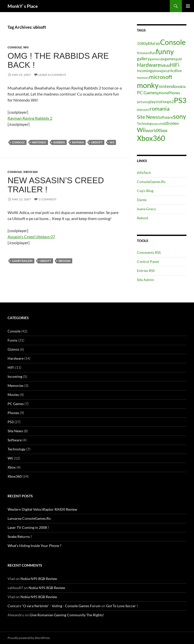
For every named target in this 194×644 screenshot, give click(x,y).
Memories (16, 386)
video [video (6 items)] (174, 123)
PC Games (16, 404)
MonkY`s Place (23, 6)
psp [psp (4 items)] (139, 109)
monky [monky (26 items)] (148, 85)
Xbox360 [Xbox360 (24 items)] (151, 138)
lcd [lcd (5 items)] (173, 71)
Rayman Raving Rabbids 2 (30, 118)
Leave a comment (52, 75)
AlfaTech (144, 173)
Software (15, 440)
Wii (26, 47)
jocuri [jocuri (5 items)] (166, 71)
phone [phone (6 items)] (163, 93)
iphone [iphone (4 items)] (157, 71)
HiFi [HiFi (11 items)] (175, 65)
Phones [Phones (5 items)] (174, 93)
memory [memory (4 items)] (143, 78)
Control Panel (148, 262)
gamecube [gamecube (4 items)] (157, 59)
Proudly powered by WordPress (29, 638)
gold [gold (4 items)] (179, 59)
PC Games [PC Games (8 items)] (147, 93)
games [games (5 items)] (170, 59)
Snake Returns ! (20, 536)
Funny (13, 340)
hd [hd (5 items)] (162, 65)
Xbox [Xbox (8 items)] (162, 130)
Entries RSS (146, 271)
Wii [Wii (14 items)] (141, 130)
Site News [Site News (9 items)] (147, 117)
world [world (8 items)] (152, 130)
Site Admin (145, 280)
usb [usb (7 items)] (166, 123)
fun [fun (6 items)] (153, 53)
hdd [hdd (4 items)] (167, 66)
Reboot (143, 218)
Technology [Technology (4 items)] (145, 124)
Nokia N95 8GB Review (39, 579)
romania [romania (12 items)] (160, 109)
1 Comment (47, 199)
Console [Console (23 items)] (173, 42)
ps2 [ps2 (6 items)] (171, 101)
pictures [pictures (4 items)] (143, 102)
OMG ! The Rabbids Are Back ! (58, 60)
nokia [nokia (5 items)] (181, 87)
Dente (142, 200)
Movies (13, 395)
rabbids (59, 142)
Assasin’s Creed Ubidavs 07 (31, 237)
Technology (17, 449)
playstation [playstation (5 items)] (158, 102)
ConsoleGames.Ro (151, 182)
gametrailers (22, 261)
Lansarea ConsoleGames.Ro (29, 518)
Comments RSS (149, 252)
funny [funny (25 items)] (165, 51)
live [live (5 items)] (179, 71)
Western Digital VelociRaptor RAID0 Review (42, 509)
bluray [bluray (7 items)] (154, 43)
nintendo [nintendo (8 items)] (168, 86)
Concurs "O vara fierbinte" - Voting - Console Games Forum (54, 606)
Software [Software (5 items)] (165, 117)
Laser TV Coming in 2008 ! (28, 527)
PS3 (11, 422)
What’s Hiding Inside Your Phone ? (34, 546)
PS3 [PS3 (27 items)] (180, 100)
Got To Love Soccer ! (122, 606)
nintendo (39, 142)
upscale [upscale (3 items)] (158, 124)
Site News (15, 431)
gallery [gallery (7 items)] (143, 59)
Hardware (16, 358)
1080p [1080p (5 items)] (142, 43)
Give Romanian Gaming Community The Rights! (67, 615)
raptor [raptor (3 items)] (146, 110)
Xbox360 (30, 172)
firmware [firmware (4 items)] (143, 53)
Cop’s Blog (145, 191)
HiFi (11, 367)
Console (15, 47)
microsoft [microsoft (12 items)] (161, 77)
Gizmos (13, 349)
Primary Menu (188, 6)
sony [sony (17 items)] (180, 116)
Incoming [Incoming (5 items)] (144, 71)
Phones (13, 413)
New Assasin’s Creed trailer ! (56, 185)
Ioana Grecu (146, 209)
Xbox (12, 467)
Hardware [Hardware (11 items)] (149, 65)
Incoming (15, 376)
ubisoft (97, 142)
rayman (78, 142)
